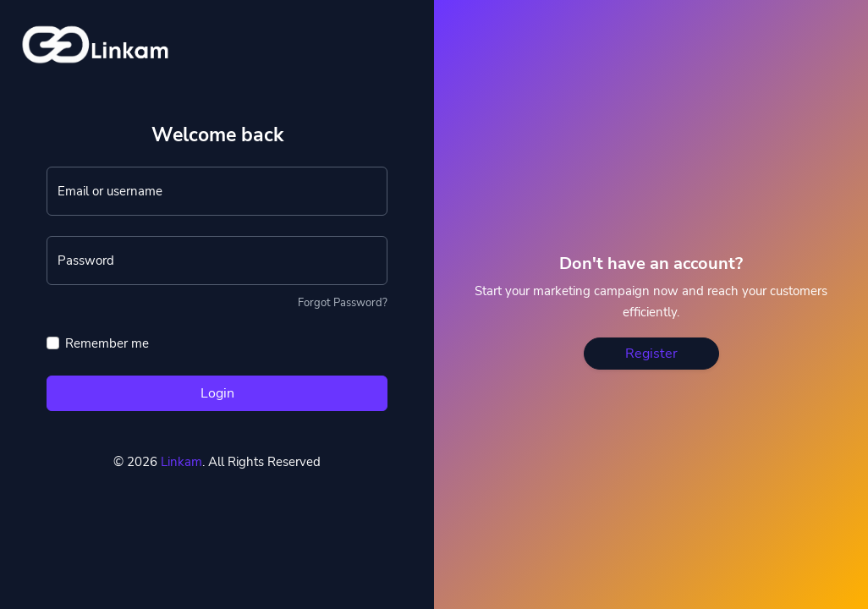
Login (217, 393)
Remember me (107, 343)
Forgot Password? (343, 303)
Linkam (181, 462)
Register (651, 354)
